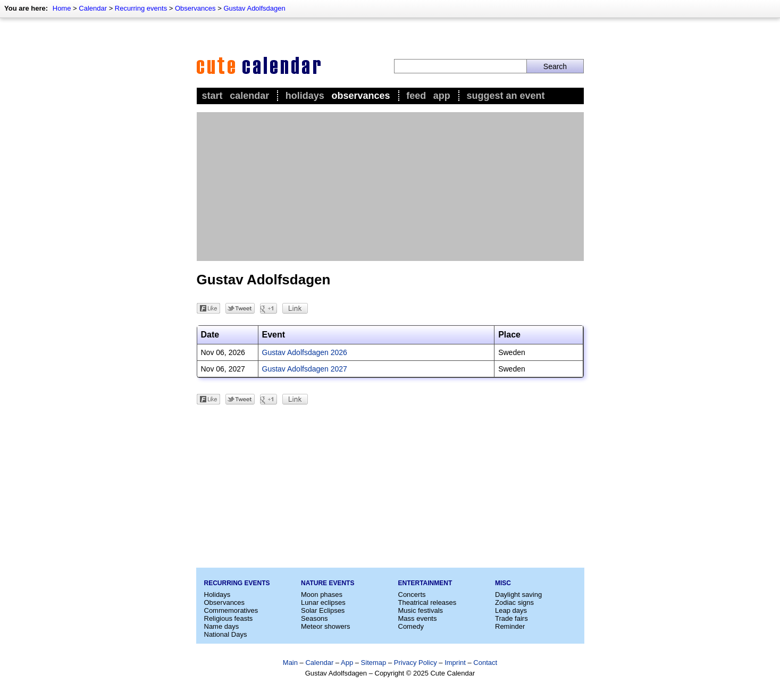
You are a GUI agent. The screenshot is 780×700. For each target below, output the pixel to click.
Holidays (305, 96)
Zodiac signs (514, 602)
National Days (226, 634)
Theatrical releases (427, 602)
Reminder (510, 626)
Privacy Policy (416, 663)
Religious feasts (229, 618)
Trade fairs (511, 618)
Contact (485, 663)
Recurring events (141, 8)
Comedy (411, 626)
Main (290, 663)
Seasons (314, 618)
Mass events (418, 618)
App (442, 96)
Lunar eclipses (323, 602)
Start (212, 96)
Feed (416, 96)
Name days (222, 626)
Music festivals (421, 610)
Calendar (93, 8)
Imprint (455, 663)
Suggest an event (505, 96)
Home (62, 8)
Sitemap (374, 663)
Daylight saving (518, 594)
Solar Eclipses (323, 610)
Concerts (412, 594)
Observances (195, 8)
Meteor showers (325, 626)
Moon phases (322, 594)
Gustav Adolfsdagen (254, 8)
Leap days (511, 610)
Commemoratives (231, 610)
